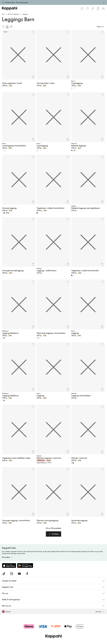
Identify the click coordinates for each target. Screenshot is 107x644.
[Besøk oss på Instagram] (12, 574)
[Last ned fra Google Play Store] (25, 565)
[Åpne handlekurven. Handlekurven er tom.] (98, 8)
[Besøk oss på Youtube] (19, 574)
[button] (53, 534)
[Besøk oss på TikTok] (4, 574)
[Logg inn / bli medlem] (93, 8)
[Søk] (82, 8)
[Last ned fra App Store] (9, 565)
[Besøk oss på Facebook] (27, 574)
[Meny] (103, 8)
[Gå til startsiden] (10, 8)
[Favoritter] (87, 8)
